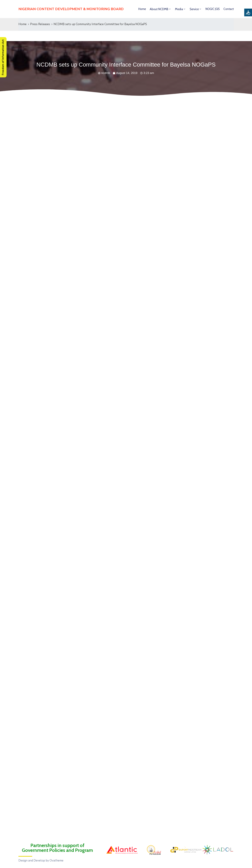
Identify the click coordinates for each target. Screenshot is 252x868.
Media (179, 9)
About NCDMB (159, 9)
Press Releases (40, 24)
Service (194, 9)
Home (142, 9)
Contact (229, 9)
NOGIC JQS (213, 9)
